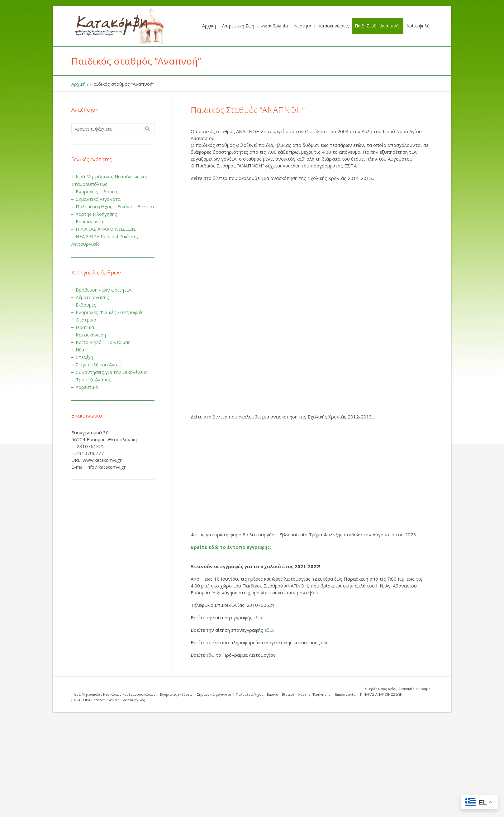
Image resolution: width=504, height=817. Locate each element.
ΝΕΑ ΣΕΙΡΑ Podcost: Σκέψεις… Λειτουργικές (109, 700)
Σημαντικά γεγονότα (98, 199)
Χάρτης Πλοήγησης (96, 214)
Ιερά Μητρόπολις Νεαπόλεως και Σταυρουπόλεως (115, 694)
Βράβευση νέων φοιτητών (104, 290)
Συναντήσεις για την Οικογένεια (111, 372)
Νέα (80, 350)
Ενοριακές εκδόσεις (97, 191)
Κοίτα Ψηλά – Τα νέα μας (103, 342)
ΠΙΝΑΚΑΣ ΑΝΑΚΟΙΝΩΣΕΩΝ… (107, 229)
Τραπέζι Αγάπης (93, 379)
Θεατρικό (86, 320)
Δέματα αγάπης (92, 297)
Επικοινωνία (89, 221)
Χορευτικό (87, 387)
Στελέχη (84, 357)
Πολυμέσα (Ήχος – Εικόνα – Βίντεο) (115, 206)
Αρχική (78, 84)
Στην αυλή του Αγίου (99, 365)
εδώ (258, 617)
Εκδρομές (86, 305)
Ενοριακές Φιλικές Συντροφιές (110, 312)
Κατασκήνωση (91, 335)
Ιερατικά (85, 327)
